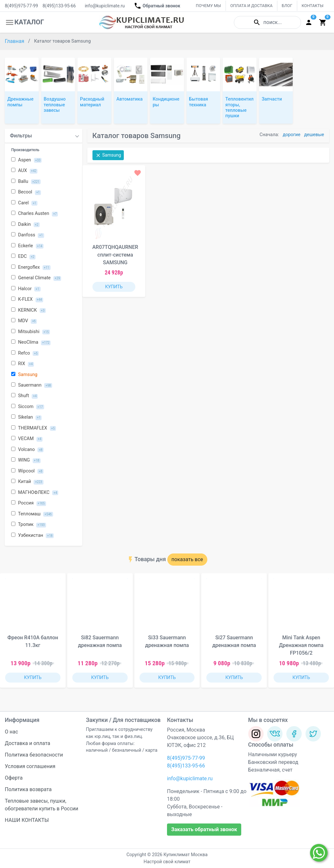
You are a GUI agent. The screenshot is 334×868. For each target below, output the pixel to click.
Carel (24, 203)
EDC (23, 257)
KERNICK (28, 310)
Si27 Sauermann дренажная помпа (234, 641)
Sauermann (32, 385)
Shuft (24, 396)
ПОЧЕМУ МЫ (208, 6)
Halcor (26, 289)
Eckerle (27, 246)
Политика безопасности (34, 755)
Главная (15, 41)
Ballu (26, 182)
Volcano (27, 450)
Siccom (28, 407)
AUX (24, 171)
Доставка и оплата (28, 743)
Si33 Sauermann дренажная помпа (167, 641)
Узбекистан (32, 536)
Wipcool (27, 471)
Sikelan (26, 417)
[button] (324, 635)
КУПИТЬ (114, 287)
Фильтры (21, 136)
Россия (29, 503)
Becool (26, 192)
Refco (25, 353)
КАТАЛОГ (24, 22)
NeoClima (31, 342)
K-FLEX (27, 299)
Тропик (29, 525)
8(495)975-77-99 (21, 6)
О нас (11, 732)
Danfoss (28, 235)
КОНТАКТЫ (313, 6)
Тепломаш (32, 514)
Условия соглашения (30, 766)
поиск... (267, 22)
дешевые (314, 135)
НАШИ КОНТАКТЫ (27, 820)
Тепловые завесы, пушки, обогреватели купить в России (42, 805)
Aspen (26, 160)
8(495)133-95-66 (59, 6)
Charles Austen (35, 214)
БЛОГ (287, 6)
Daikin (25, 225)
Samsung (24, 375)
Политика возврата (28, 789)
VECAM (27, 439)
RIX (23, 364)
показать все (187, 559)
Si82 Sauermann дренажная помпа (100, 641)
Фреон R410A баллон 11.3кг (33, 641)
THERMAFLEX (34, 428)
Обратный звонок (157, 6)
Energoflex (31, 267)
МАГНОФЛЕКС (35, 493)
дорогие (292, 135)
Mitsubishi (31, 332)
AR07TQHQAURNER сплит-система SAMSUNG (115, 255)
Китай (27, 482)
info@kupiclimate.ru (105, 6)
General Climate (36, 278)
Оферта (14, 778)
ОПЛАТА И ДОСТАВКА (251, 6)
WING (26, 460)
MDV (24, 321)
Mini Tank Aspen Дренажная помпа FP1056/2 (301, 645)
